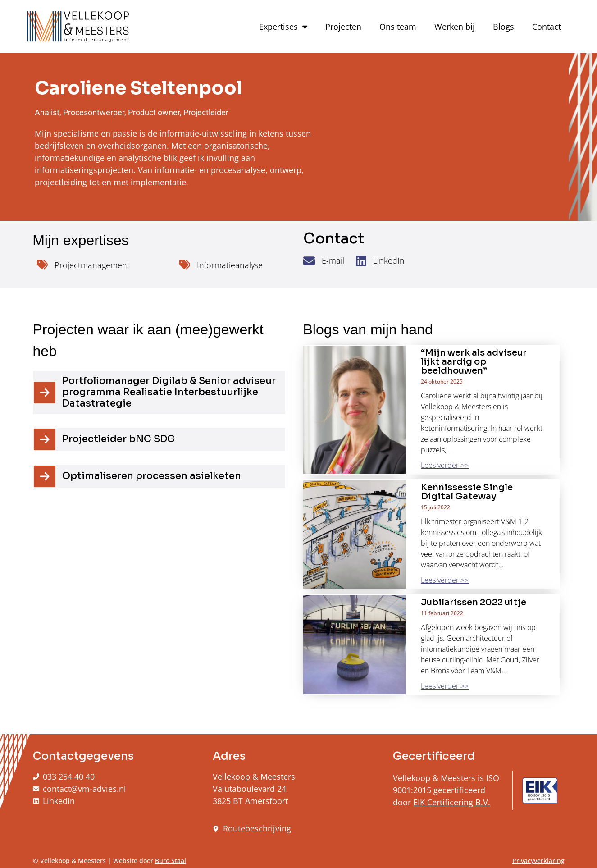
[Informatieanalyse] (185, 265)
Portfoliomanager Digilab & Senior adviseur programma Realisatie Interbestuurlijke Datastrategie (169, 392)
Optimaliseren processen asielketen (152, 476)
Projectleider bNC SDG (118, 439)
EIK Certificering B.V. (452, 802)
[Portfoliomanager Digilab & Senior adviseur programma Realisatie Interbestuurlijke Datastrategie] (45, 393)
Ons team (398, 27)
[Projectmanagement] (42, 265)
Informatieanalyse (230, 265)
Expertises (283, 27)
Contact (547, 27)
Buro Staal (171, 861)
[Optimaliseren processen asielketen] (45, 476)
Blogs (504, 27)
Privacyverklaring (538, 861)
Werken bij (455, 27)
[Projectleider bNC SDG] (45, 439)
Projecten (343, 27)
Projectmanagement (92, 265)
